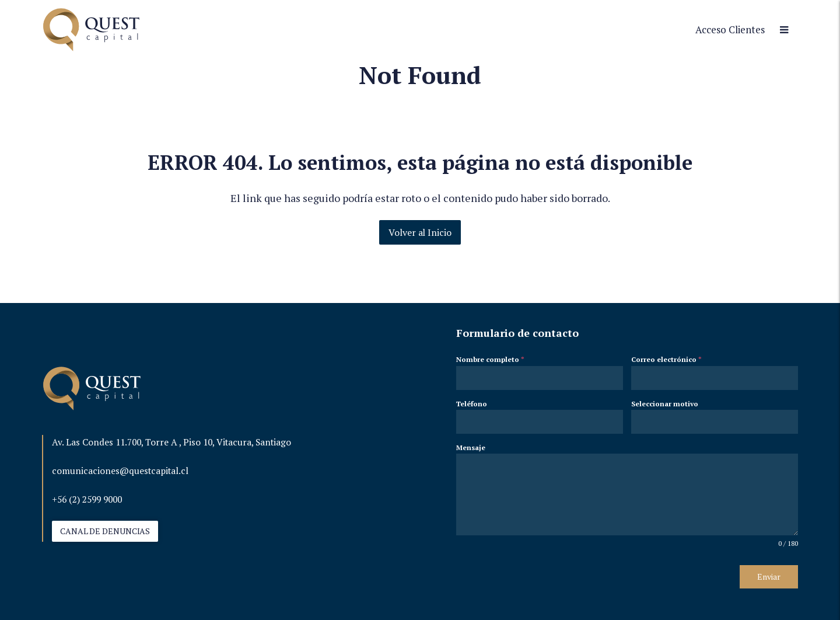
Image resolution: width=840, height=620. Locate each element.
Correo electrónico (666, 359)
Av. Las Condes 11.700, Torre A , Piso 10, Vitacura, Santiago (171, 442)
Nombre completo (490, 359)
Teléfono (472, 404)
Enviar (769, 577)
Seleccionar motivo (665, 404)
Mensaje (471, 447)
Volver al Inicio (420, 232)
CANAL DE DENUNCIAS (105, 531)
